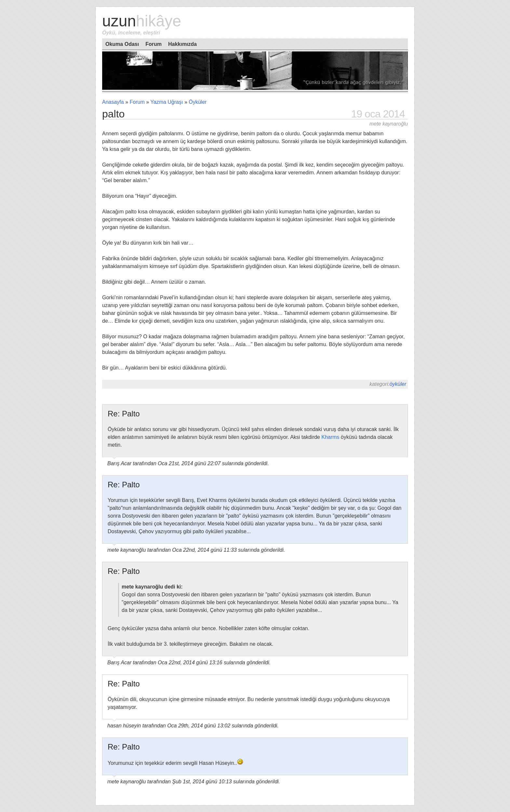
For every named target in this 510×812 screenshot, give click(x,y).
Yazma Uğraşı (167, 102)
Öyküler (198, 102)
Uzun (142, 21)
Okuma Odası (122, 44)
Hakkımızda (182, 44)
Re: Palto (124, 414)
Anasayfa (113, 102)
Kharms (330, 437)
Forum (154, 44)
